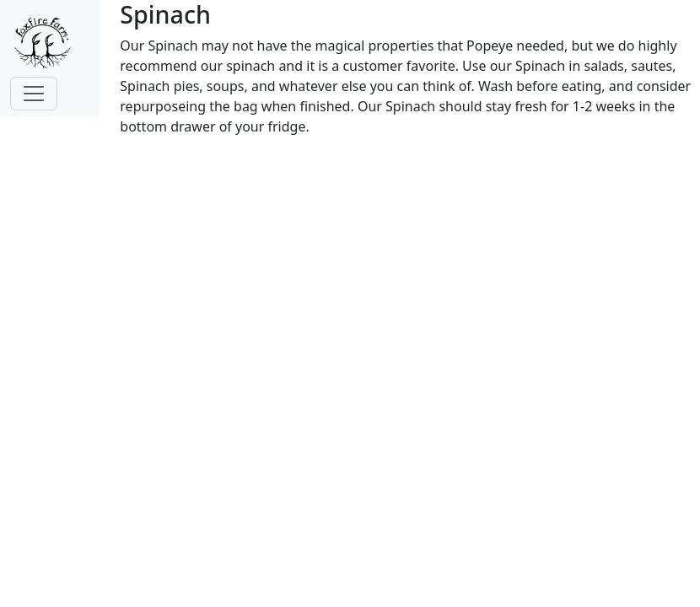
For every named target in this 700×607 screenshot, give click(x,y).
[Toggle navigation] (34, 94)
